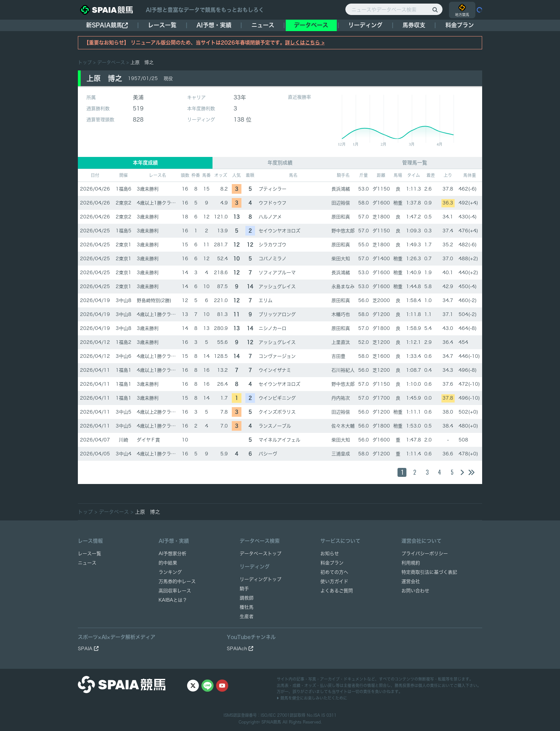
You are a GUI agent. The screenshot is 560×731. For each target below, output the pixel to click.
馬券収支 (414, 25)
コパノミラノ (272, 259)
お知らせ (330, 554)
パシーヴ (268, 454)
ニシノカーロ (272, 328)
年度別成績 (280, 163)
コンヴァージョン (277, 356)
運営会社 (411, 581)
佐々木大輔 (343, 426)
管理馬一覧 (415, 163)
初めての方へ (334, 572)
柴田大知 (341, 259)
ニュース (263, 25)
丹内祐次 (341, 398)
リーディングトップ (261, 579)
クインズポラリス (277, 412)
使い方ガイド (334, 581)
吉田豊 (338, 356)
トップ (85, 62)
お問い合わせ (415, 591)
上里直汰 (341, 342)
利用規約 (411, 563)
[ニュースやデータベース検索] (394, 9)
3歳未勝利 (148, 189)
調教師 (247, 598)
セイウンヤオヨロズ (279, 231)
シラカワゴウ (272, 245)
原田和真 (341, 217)
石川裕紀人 (343, 370)
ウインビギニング (277, 398)
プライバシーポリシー (425, 554)
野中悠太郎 (343, 231)
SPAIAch (240, 649)
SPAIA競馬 (271, 722)
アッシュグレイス (277, 287)
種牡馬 (247, 607)
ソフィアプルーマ (277, 273)
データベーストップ (261, 554)
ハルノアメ (270, 217)
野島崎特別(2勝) (154, 300)
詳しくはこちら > (305, 43)
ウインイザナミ (275, 370)
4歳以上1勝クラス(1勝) (162, 203)
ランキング (170, 572)
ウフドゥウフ (272, 203)
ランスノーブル (275, 426)
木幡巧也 (341, 314)
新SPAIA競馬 (107, 25)
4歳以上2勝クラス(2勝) (162, 412)
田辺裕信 (341, 203)
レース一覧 (162, 25)
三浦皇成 (341, 454)
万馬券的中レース (177, 581)
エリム (266, 300)
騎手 (244, 589)
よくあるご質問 (337, 591)
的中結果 (168, 563)
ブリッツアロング (277, 314)
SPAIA (88, 649)
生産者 (247, 616)
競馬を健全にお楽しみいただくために (312, 698)
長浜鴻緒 (341, 189)
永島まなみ (343, 287)
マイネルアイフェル (279, 440)
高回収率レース (175, 591)
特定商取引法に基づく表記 (429, 572)
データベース (311, 25)
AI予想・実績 (214, 25)
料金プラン (332, 563)
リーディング (365, 25)
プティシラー (272, 189)
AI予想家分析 (172, 554)
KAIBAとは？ (173, 600)
